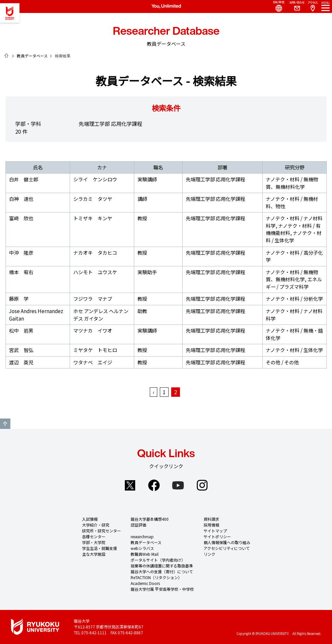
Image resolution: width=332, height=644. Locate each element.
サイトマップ (215, 531)
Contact (294, 6)
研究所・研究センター (101, 531)
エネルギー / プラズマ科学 (294, 283)
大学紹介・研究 (96, 525)
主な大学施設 (94, 554)
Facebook (154, 485)
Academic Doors (145, 583)
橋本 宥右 (21, 272)
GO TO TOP (5, 424)
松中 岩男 (21, 330)
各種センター (94, 536)
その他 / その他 (282, 362)
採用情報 (211, 525)
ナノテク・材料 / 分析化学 (294, 299)
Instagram (202, 485)
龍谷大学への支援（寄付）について (162, 571)
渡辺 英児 (21, 362)
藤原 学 (19, 299)
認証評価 (138, 525)
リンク (209, 554)
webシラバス (142, 548)
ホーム (6, 55)
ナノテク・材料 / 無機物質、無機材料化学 (292, 183)
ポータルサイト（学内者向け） (158, 560)
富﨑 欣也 (21, 218)
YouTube (178, 485)
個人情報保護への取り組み (227, 542)
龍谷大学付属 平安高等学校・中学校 (162, 589)
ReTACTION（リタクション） (156, 577)
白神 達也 (21, 199)
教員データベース (32, 56)
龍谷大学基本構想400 (150, 519)
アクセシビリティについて (227, 548)
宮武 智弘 (21, 350)
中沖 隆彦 (21, 253)
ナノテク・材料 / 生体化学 (294, 237)
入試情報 (90, 519)
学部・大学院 (94, 542)
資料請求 (211, 519)
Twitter (130, 485)
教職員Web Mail (145, 554)
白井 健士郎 (24, 179)
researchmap (142, 536)
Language (276, 6)
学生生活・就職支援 (100, 548)
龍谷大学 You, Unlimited (10, 13)
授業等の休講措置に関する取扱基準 (162, 566)
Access (313, 6)
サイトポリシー (217, 536)
